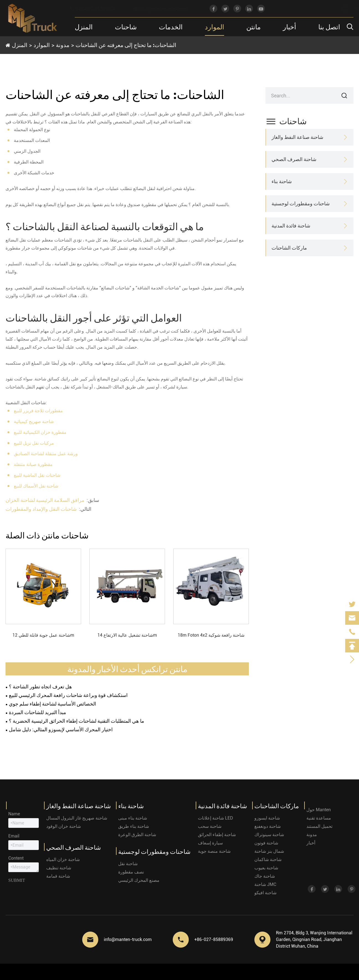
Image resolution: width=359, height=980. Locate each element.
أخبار (290, 27)
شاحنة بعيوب (266, 868)
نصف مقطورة (131, 872)
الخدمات (171, 27)
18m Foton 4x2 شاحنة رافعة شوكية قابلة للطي (211, 636)
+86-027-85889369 (98, 9)
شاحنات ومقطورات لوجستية (301, 203)
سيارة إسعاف (210, 843)
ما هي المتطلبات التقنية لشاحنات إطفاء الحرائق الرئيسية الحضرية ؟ (77, 721)
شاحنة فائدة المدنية (291, 226)
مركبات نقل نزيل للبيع (34, 443)
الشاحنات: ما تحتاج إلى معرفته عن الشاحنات (126, 45)
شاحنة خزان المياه (63, 860)
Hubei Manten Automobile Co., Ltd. (63, 972)
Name (14, 814)
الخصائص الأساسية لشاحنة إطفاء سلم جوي (52, 704)
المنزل (84, 27)
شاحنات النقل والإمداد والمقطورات (41, 509)
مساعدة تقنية (319, 818)
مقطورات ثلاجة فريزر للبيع (38, 411)
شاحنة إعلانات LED (215, 818)
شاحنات (126, 27)
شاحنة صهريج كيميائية (34, 422)
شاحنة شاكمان (268, 860)
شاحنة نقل (128, 864)
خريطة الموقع (340, 972)
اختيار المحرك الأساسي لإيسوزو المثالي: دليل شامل (61, 729)
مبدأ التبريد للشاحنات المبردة (38, 712)
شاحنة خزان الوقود (64, 826)
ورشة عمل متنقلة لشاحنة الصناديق (46, 454)
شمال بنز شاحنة (269, 851)
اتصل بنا (329, 27)
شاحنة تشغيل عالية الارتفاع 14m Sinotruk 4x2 (127, 636)
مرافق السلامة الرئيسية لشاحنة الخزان (45, 500)
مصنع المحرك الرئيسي (139, 880)
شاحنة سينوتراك (269, 835)
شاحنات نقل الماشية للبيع (37, 475)
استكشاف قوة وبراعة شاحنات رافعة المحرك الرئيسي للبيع (68, 695)
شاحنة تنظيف (59, 868)
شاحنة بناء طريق (134, 826)
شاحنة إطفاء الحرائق (217, 835)
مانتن (254, 27)
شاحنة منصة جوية (214, 851)
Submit (17, 880)
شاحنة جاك (265, 876)
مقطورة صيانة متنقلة (33, 464)
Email (14, 836)
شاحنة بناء (282, 181)
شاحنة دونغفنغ (268, 826)
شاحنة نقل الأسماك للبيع (36, 486)
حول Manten (319, 810)
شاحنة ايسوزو (267, 818)
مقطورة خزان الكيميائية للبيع (40, 432)
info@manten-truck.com (166, 9)
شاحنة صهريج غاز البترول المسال (77, 818)
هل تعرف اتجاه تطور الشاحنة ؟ (40, 687)
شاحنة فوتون (266, 843)
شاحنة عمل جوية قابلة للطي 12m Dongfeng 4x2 (43, 636)
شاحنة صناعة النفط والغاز (297, 137)
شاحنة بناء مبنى (133, 818)
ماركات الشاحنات (289, 248)
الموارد (215, 27)
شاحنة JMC (265, 884)
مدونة (63, 45)
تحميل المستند (319, 826)
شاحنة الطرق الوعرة (137, 835)
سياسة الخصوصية (308, 972)
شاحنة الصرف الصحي (294, 159)
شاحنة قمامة (58, 876)
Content (16, 858)
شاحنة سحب (210, 826)
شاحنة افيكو (265, 893)
